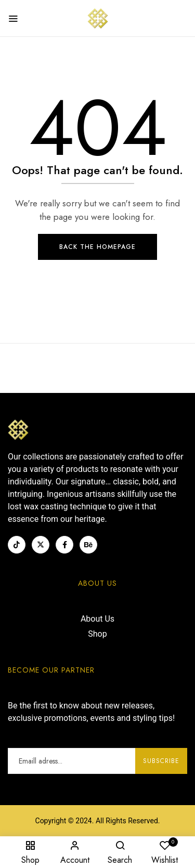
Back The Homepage (97, 247)
